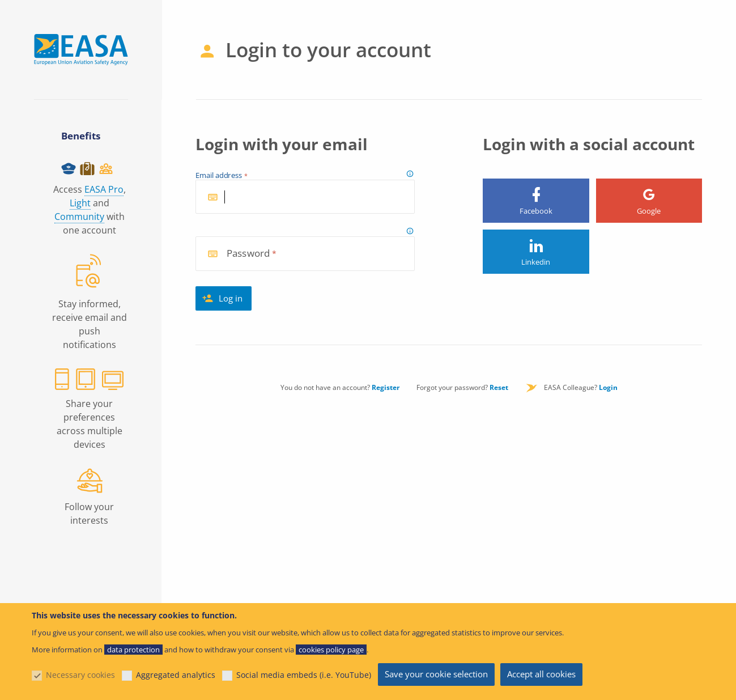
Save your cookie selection (436, 674)
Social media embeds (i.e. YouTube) (304, 675)
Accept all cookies (541, 674)
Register (386, 387)
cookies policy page (331, 650)
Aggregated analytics (176, 675)
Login (608, 387)
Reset (499, 387)
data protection (133, 650)
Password (248, 254)
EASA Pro (104, 189)
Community (79, 217)
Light (80, 203)
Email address (219, 176)
